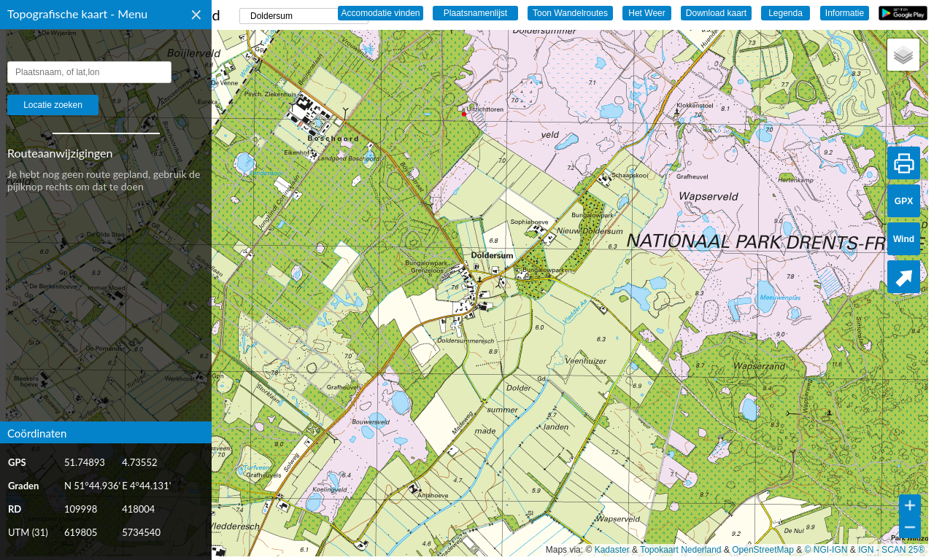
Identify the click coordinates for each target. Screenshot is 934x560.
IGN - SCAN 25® (891, 550)
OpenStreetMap (763, 550)
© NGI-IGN (826, 550)
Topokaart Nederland (680, 550)
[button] (903, 55)
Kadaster (612, 550)
